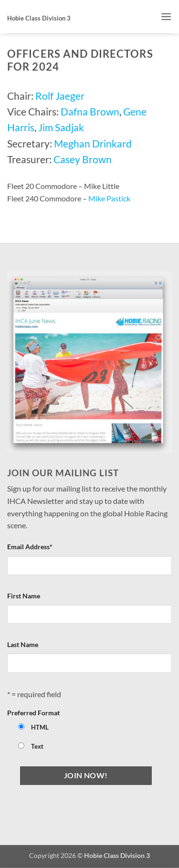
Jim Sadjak (61, 127)
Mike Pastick (109, 198)
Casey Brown (83, 159)
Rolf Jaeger (60, 96)
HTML (40, 727)
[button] (166, 16)
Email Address (30, 547)
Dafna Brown (90, 111)
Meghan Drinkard (93, 143)
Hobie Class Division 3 (39, 18)
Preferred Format (33, 713)
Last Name (23, 644)
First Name (24, 596)
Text (37, 747)
